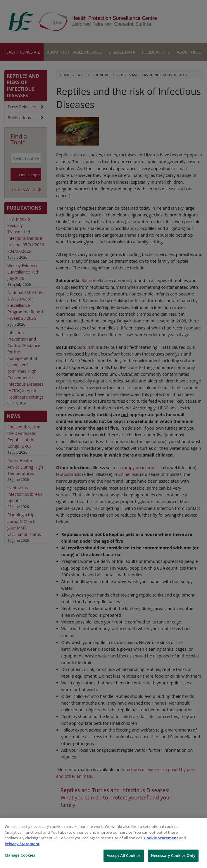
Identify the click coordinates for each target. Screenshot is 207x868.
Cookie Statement (161, 838)
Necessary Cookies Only (173, 855)
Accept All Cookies (124, 855)
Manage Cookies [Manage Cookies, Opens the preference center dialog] (20, 855)
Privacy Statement (22, 844)
